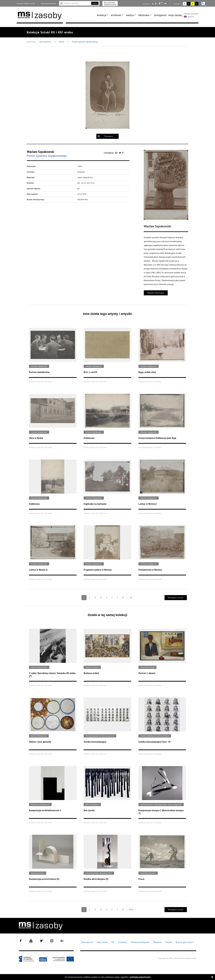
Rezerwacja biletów (49, 3)
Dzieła (62, 42)
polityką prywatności (140, 977)
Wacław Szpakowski (41, 152)
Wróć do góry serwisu (185, 942)
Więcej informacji (156, 293)
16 (131, 598)
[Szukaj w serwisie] (75, 3)
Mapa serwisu (102, 942)
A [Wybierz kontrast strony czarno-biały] (189, 4)
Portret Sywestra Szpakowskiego (85, 42)
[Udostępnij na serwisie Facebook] (123, 153)
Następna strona (176, 598)
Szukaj (95, 3)
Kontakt (169, 942)
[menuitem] (103, 15)
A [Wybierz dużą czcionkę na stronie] (161, 3)
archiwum (116, 15)
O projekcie (122, 942)
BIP (113, 942)
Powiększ (109, 136)
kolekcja (102, 15)
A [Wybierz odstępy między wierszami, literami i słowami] (166, 4)
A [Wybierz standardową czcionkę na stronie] (156, 3)
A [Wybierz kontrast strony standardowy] (185, 4)
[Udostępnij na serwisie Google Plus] (117, 153)
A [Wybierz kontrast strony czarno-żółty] (197, 4)
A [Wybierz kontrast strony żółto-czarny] (193, 4)
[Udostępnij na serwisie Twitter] (120, 153)
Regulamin (158, 942)
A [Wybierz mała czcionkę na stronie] (153, 4)
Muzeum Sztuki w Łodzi (26, 3)
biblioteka (144, 15)
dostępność (160, 15)
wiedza (130, 15)
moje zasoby (175, 15)
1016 (131, 910)
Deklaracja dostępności (140, 942)
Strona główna (45, 42)
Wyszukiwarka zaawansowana (110, 3)
